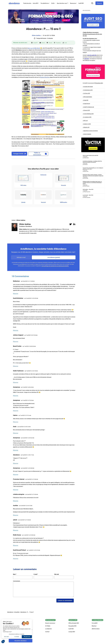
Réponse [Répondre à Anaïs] (16, 433)
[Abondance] (14, 3)
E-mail (36, 574)
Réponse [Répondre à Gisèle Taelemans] (16, 382)
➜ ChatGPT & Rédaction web (88, 107)
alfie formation (96, 629)
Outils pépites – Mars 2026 (88, 189)
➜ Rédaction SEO (86, 127)
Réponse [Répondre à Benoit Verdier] (16, 366)
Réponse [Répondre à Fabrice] (16, 422)
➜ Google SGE (86, 100)
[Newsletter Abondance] (21, 641)
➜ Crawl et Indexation (87, 134)
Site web (57, 574)
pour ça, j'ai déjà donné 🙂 (35, 48)
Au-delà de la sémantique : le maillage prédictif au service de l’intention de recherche (92, 162)
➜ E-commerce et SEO (87, 117)
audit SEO (87, 59)
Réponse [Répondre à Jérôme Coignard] (16, 342)
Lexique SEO (72, 632)
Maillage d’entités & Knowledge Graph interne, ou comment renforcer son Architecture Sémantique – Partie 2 (93, 183)
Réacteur (94, 626)
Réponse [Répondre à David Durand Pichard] (16, 559)
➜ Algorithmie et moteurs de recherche (90, 131)
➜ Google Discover (86, 104)
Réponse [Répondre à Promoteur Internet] (16, 490)
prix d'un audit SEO (92, 55)
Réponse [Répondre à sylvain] (16, 530)
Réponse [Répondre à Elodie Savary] (16, 545)
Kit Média (48, 626)
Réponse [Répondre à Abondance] (16, 463)
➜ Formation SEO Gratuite (88, 87)
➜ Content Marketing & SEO (88, 114)
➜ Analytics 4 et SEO (87, 124)
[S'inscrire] (99, 3)
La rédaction (48, 629)
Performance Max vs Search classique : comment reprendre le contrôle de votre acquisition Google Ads (93, 175)
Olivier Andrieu (25, 224)
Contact (47, 632)
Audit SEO (81, 3)
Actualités (17, 612)
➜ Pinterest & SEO (86, 110)
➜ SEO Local (85, 121)
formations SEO (99, 83)
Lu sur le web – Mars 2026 (88, 195)
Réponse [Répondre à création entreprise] (16, 501)
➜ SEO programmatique (87, 97)
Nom (15, 574)
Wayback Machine (45, 77)
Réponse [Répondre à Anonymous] (16, 396)
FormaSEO (95, 623)
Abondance (10, 612)
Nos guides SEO (72, 626)
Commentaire (17, 581)
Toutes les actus (27, 3)
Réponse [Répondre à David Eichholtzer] (16, 330)
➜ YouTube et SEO (86, 93)
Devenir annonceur (50, 623)
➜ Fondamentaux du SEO (88, 90)
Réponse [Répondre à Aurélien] (16, 515)
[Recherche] (92, 3)
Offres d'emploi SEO (74, 623)
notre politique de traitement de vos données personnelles (55, 266)
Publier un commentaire (40, 154)
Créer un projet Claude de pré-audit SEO (90, 155)
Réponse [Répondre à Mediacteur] (16, 294)
